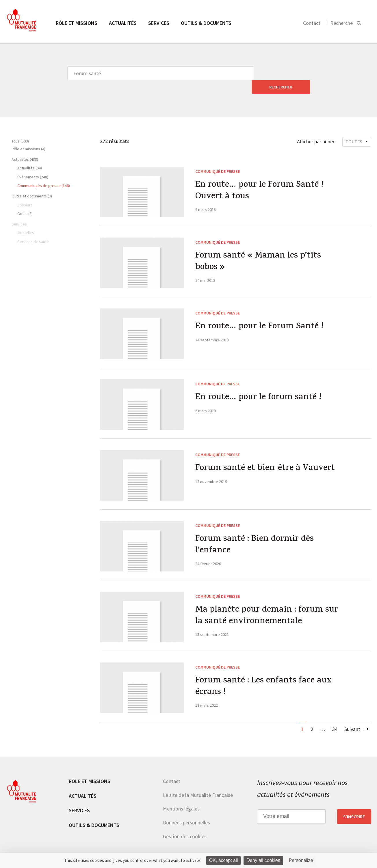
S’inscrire (354, 803)
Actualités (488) (25, 146)
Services (159, 23)
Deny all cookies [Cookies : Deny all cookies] (263, 860)
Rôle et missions (77, 23)
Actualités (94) (30, 154)
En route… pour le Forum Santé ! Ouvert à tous (260, 178)
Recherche (341, 23)
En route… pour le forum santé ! (259, 384)
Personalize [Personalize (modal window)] (301, 860)
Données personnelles (186, 809)
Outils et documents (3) (32, 182)
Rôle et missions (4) (28, 135)
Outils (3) (25, 200)
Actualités (123, 23)
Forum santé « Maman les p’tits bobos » (258, 249)
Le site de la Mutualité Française (198, 781)
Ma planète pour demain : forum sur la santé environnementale (267, 603)
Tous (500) (20, 127)
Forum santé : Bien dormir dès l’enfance (255, 532)
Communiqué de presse (218, 158)
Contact (312, 23)
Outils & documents (206, 23)
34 (335, 716)
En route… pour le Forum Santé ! (260, 314)
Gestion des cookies (185, 823)
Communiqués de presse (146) (44, 172)
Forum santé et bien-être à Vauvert (265, 455)
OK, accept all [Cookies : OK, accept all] (224, 860)
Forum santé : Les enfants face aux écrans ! (264, 673)
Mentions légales (181, 795)
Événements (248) (33, 163)
